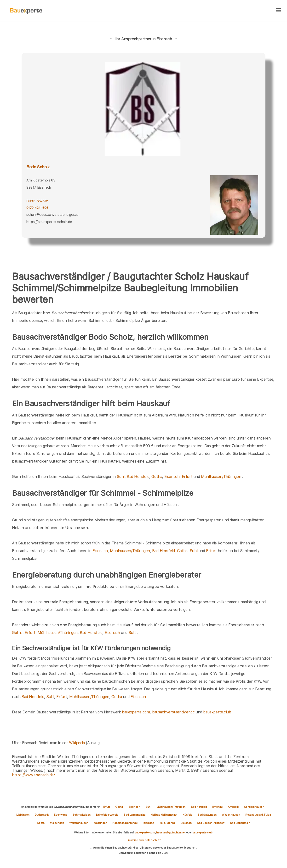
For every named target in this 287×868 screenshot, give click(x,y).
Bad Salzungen (207, 815)
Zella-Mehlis (168, 823)
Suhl (121, 477)
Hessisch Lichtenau (125, 823)
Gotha (157, 477)
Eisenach (172, 477)
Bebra (41, 823)
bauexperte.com (136, 712)
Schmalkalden (82, 815)
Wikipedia (77, 743)
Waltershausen (79, 823)
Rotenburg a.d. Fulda (258, 815)
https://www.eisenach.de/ (33, 775)
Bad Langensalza (135, 815)
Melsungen (57, 823)
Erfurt (187, 477)
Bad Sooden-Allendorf (211, 823)
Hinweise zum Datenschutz (143, 840)
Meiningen (23, 815)
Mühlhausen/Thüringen (221, 477)
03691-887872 (37, 201)
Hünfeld (188, 815)
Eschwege (61, 815)
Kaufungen (100, 823)
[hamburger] (278, 11)
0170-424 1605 (37, 208)
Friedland (149, 823)
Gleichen (186, 823)
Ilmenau (218, 807)
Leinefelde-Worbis (108, 815)
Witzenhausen (231, 815)
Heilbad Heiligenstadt (164, 815)
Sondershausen (254, 807)
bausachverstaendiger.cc (173, 712)
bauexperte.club (217, 712)
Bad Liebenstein (240, 823)
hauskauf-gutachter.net (171, 832)
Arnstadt (233, 807)
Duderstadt (42, 815)
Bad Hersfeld (138, 477)
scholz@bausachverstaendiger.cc (52, 215)
